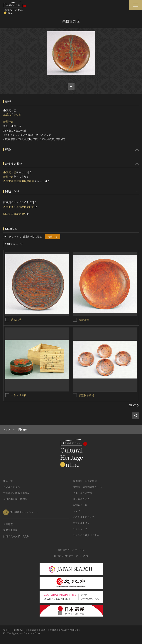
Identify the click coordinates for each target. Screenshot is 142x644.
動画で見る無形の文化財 (16, 536)
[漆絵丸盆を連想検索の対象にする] (75, 320)
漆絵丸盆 (84, 320)
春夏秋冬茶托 (86, 395)
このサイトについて (84, 517)
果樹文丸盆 (10, 172)
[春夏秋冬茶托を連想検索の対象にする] (75, 395)
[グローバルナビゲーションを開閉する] (136, 5)
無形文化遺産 (10, 530)
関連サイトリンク (82, 523)
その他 (17, 114)
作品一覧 (8, 481)
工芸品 (7, 114)
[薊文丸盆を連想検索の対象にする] (7, 319)
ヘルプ (76, 511)
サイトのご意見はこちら (86, 535)
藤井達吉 (8, 122)
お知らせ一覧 (80, 505)
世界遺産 (8, 524)
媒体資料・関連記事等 (85, 481)
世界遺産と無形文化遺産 (16, 493)
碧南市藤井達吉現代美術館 (19, 181)
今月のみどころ (81, 499)
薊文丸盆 (16, 319)
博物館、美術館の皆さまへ (87, 487)
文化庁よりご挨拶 (82, 493)
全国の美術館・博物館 (15, 499)
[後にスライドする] (134, 405)
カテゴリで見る (12, 487)
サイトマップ (80, 529)
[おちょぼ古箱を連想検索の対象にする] (7, 395)
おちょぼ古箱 (19, 395)
